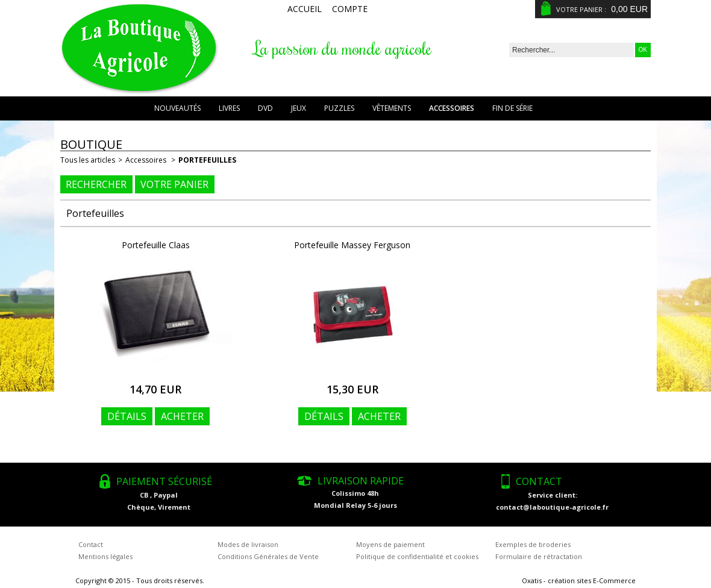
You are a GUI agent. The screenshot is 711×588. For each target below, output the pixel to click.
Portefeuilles (207, 160)
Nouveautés (177, 108)
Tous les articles (88, 160)
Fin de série (512, 108)
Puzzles (339, 108)
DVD (265, 108)
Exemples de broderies (533, 544)
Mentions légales (105, 556)
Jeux (299, 108)
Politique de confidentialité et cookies (417, 556)
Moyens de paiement (390, 544)
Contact (91, 544)
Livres (229, 108)
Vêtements (392, 108)
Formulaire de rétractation (539, 556)
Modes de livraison (248, 544)
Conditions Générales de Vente (268, 556)
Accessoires (452, 108)
